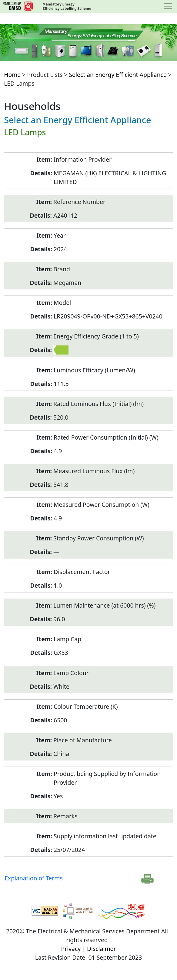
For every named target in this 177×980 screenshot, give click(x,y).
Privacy (71, 949)
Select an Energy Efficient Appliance (118, 75)
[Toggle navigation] (168, 6)
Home (12, 75)
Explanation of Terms (33, 878)
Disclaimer (102, 949)
